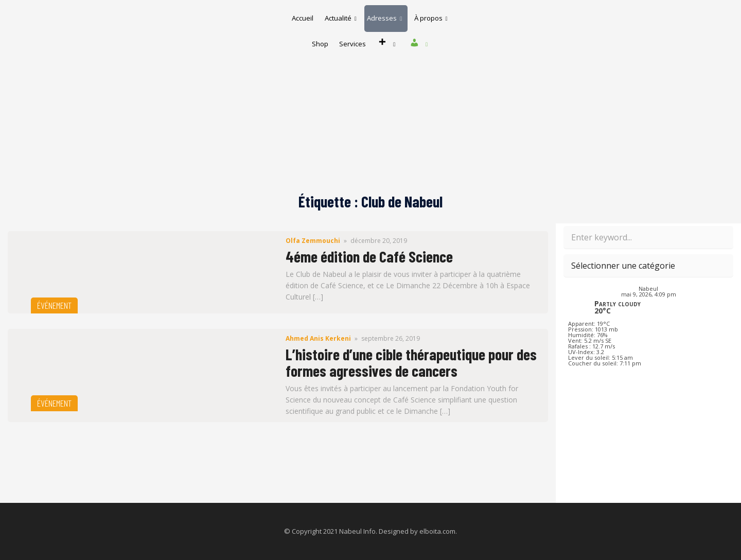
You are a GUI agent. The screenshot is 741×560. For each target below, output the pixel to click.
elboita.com (437, 531)
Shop (357, 33)
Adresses (415, 15)
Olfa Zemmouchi (313, 241)
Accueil (320, 15)
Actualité (365, 15)
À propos (311, 33)
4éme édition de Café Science (369, 256)
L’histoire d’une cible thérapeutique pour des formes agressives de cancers (411, 362)
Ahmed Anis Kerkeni (318, 338)
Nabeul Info (357, 531)
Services (396, 33)
